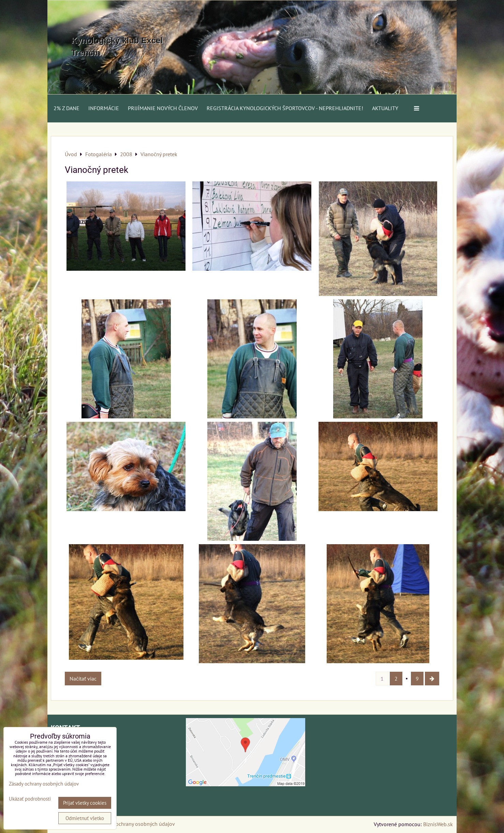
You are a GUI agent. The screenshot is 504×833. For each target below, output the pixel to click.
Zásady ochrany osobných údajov (137, 824)
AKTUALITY (385, 108)
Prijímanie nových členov (163, 108)
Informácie (104, 108)
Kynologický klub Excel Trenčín (117, 47)
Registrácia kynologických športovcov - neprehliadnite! (285, 108)
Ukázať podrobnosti (30, 799)
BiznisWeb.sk (438, 824)
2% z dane (66, 108)
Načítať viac (83, 679)
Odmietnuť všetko (85, 818)
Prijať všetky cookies (85, 803)
